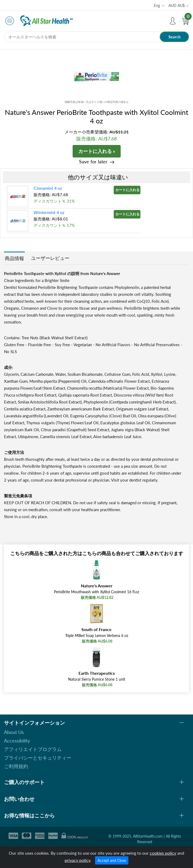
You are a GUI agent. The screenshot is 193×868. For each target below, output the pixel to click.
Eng (157, 5)
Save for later (93, 162)
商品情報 (14, 258)
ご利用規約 (16, 766)
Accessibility (17, 741)
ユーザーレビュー (50, 258)
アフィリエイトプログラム (33, 749)
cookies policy (163, 853)
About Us (14, 732)
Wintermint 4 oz (49, 212)
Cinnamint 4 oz (48, 188)
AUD (177, 5)
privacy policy (77, 860)
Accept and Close (112, 860)
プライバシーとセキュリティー (38, 758)
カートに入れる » (97, 151)
